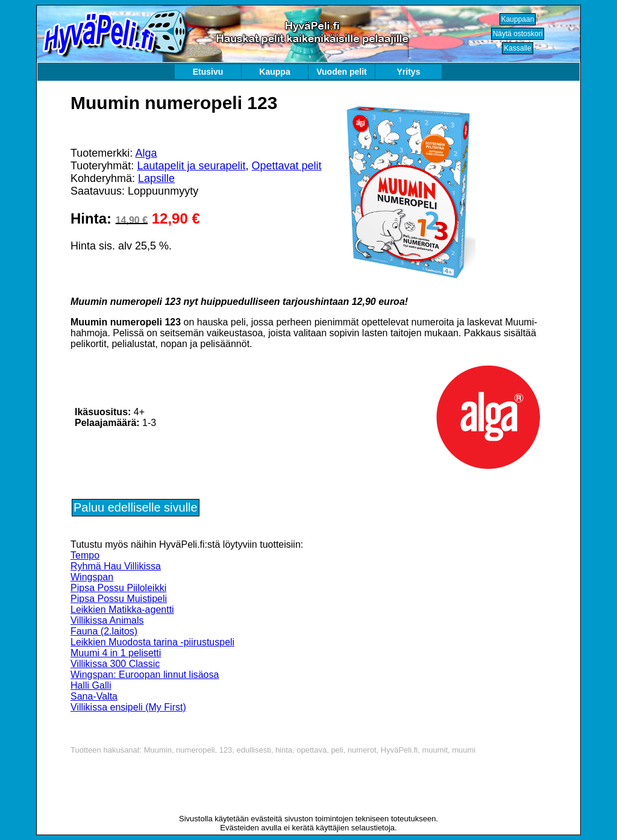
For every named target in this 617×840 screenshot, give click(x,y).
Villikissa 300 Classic (115, 664)
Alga (146, 153)
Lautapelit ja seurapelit (191, 166)
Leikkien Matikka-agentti (122, 610)
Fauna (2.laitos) (104, 631)
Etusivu (208, 72)
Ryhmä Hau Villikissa (116, 566)
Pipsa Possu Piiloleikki (118, 588)
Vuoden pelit (341, 72)
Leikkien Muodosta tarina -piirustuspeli (152, 642)
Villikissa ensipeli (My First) (128, 707)
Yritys (409, 72)
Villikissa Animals (107, 620)
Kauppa (274, 72)
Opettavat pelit (287, 166)
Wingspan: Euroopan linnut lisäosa (145, 675)
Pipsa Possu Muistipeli (119, 599)
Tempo (85, 555)
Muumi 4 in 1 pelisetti (116, 653)
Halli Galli (91, 685)
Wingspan (92, 577)
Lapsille (156, 178)
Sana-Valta (94, 696)
